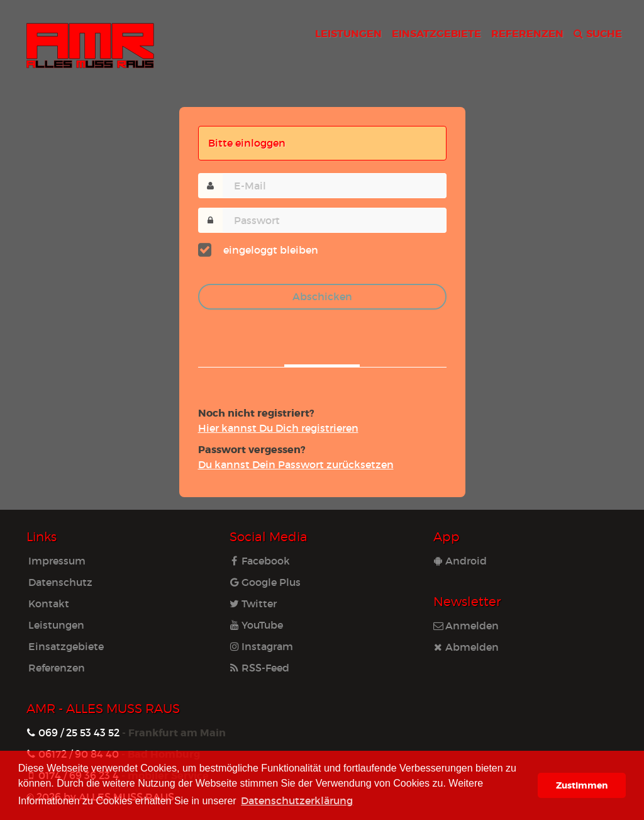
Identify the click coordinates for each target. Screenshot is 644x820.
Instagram (261, 646)
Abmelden (466, 647)
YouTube (256, 625)
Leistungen (56, 625)
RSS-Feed (259, 667)
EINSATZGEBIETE (436, 33)
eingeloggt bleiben (268, 249)
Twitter (253, 603)
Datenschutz (60, 582)
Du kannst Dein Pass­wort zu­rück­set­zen (296, 464)
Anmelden (466, 625)
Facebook (260, 560)
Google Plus (265, 582)
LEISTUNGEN (348, 33)
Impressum (57, 560)
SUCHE (598, 33)
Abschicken (322, 296)
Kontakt (49, 603)
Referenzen (57, 667)
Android (460, 560)
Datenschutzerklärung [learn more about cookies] (297, 800)
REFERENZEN (527, 33)
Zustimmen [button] (582, 785)
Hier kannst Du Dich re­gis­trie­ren (278, 428)
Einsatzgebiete (66, 646)
